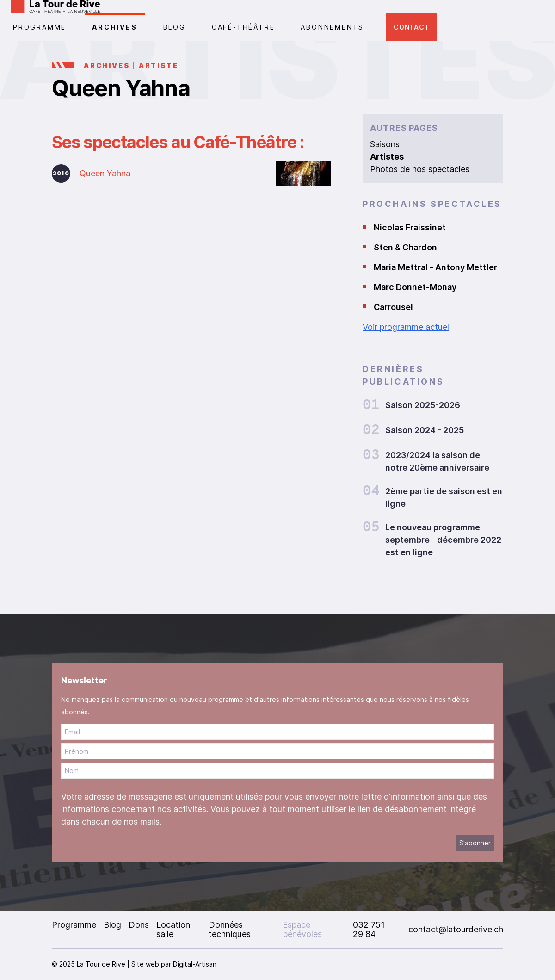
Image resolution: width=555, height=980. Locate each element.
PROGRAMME (40, 27)
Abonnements (332, 27)
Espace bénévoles (302, 929)
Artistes (387, 157)
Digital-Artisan (195, 964)
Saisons (385, 144)
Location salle (173, 929)
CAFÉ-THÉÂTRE (244, 27)
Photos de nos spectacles (420, 169)
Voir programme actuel (406, 327)
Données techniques (230, 929)
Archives (114, 27)
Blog (175, 27)
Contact (411, 27)
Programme (74, 925)
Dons (139, 925)
